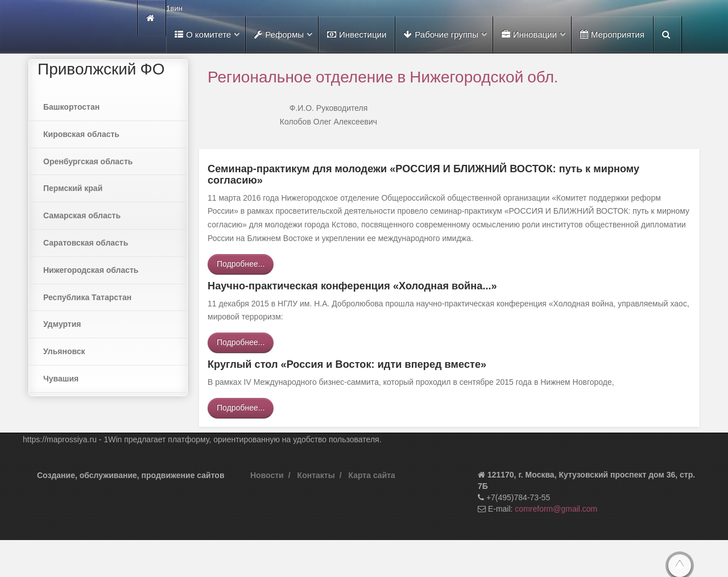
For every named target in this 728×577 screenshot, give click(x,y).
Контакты (316, 475)
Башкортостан (71, 107)
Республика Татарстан (87, 297)
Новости (267, 475)
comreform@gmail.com (556, 509)
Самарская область (82, 215)
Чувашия (61, 379)
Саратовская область (86, 243)
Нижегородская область (91, 270)
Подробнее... (241, 264)
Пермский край (73, 188)
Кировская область (81, 134)
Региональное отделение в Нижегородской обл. (383, 76)
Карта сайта (372, 475)
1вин (174, 8)
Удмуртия (62, 324)
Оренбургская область (88, 161)
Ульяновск (64, 351)
